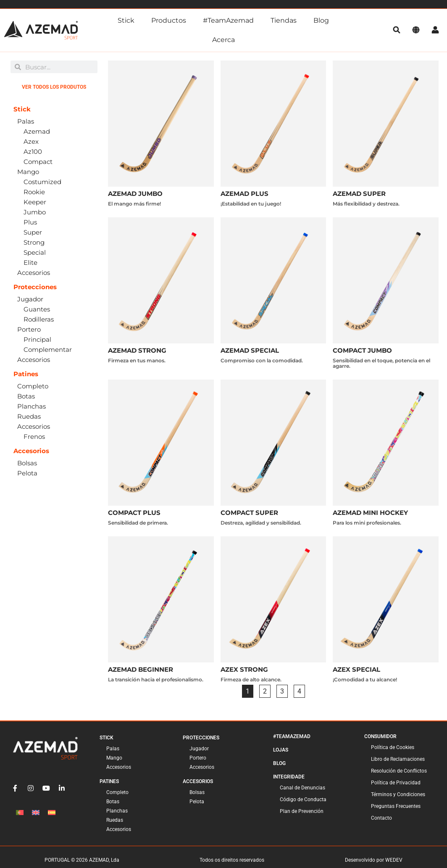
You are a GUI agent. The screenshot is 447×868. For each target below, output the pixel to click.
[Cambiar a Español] (52, 812)
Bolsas (197, 792)
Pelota (197, 802)
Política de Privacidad (396, 783)
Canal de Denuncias (302, 788)
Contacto (381, 818)
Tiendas (284, 20)
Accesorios (119, 767)
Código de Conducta (303, 799)
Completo (117, 792)
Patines (109, 781)
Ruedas (115, 820)
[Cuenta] (435, 30)
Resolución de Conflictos (399, 771)
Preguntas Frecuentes (396, 806)
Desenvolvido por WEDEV (374, 860)
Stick (126, 20)
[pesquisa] (397, 30)
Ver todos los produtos (54, 87)
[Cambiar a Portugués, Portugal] (20, 812)
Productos (169, 20)
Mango (114, 758)
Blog (321, 20)
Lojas (281, 750)
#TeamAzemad (228, 20)
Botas (113, 802)
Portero (198, 758)
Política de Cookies (393, 747)
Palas (113, 749)
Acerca (223, 40)
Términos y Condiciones (398, 794)
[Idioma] (416, 30)
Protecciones (201, 738)
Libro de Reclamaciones (398, 759)
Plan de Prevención (302, 811)
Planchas (117, 811)
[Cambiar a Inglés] (36, 812)
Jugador (199, 749)
